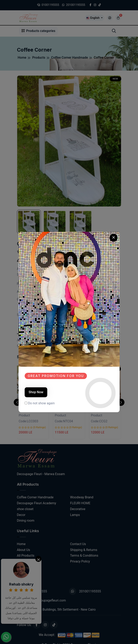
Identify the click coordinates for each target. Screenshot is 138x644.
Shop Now (36, 392)
